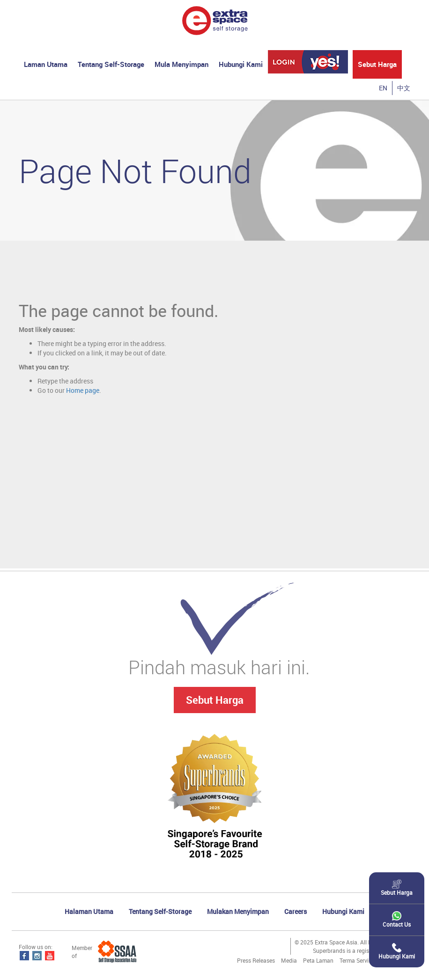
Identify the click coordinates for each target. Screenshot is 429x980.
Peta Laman (318, 960)
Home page (83, 390)
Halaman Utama (89, 911)
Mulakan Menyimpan (238, 911)
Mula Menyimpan (181, 64)
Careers (296, 911)
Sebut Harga (377, 64)
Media (289, 960)
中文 (404, 88)
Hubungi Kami (241, 64)
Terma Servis (355, 960)
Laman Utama (46, 64)
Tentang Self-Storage (111, 64)
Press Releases (256, 960)
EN (383, 88)
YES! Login (308, 62)
